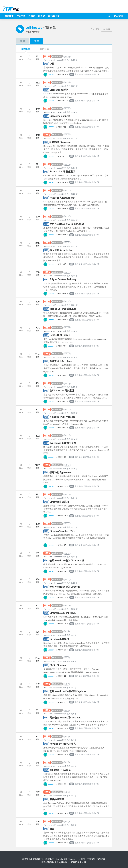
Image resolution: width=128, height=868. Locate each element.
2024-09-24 (61, 624)
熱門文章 (44, 49)
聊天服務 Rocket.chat (61, 250)
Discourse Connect (60, 116)
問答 (23, 41)
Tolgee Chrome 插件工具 (63, 309)
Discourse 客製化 (59, 90)
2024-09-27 (61, 545)
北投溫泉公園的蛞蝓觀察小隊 (84, 74)
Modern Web (57, 56)
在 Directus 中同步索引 (62, 390)
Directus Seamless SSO (62, 531)
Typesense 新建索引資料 (63, 443)
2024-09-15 (61, 843)
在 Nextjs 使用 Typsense (62, 417)
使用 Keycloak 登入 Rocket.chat (67, 224)
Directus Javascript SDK (63, 613)
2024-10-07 (61, 264)
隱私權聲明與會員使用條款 (54, 862)
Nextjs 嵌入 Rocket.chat (62, 198)
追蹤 (107, 29)
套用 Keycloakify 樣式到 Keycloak (68, 691)
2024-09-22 (61, 676)
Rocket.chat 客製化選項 (62, 171)
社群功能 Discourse (60, 142)
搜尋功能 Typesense (60, 472)
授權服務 (91, 859)
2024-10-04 (61, 346)
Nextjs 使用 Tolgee (60, 335)
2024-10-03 (61, 375)
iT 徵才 (32, 16)
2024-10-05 (61, 320)
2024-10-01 (61, 428)
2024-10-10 (61, 182)
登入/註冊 (118, 16)
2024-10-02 (61, 401)
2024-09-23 (61, 650)
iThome (71, 859)
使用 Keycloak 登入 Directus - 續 (67, 560)
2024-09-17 (61, 784)
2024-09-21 (61, 702)
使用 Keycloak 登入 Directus (65, 587)
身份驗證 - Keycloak (60, 770)
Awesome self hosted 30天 (55, 60)
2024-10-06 (61, 293)
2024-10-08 (61, 235)
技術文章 (21, 16)
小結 (52, 64)
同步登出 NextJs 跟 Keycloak (65, 718)
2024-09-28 (61, 516)
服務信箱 (101, 859)
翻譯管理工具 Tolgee (61, 361)
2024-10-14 (61, 74)
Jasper (49, 74)
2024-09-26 (61, 571)
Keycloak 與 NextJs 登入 (63, 744)
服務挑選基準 (57, 799)
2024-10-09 (61, 208)
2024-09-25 (61, 597)
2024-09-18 (61, 754)
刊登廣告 (81, 859)
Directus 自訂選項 (59, 502)
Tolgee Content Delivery (63, 279)
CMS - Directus (58, 665)
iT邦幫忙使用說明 (77, 862)
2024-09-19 (61, 728)
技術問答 (9, 16)
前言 (52, 829)
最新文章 (26, 49)
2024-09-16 (61, 813)
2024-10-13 (61, 100)
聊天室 (42, 16)
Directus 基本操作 (59, 639)
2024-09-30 (61, 457)
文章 (37, 41)
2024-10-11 (61, 156)
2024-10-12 (61, 127)
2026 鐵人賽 (54, 16)
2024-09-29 (61, 486)
